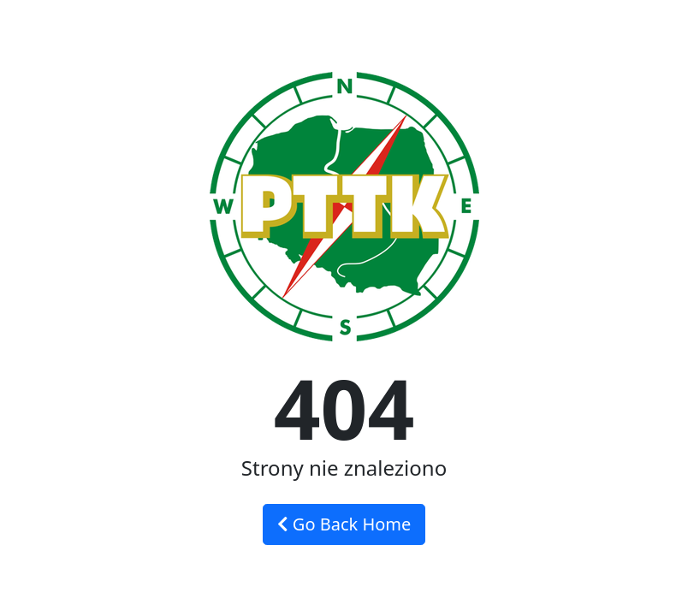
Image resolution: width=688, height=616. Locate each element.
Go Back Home (344, 524)
